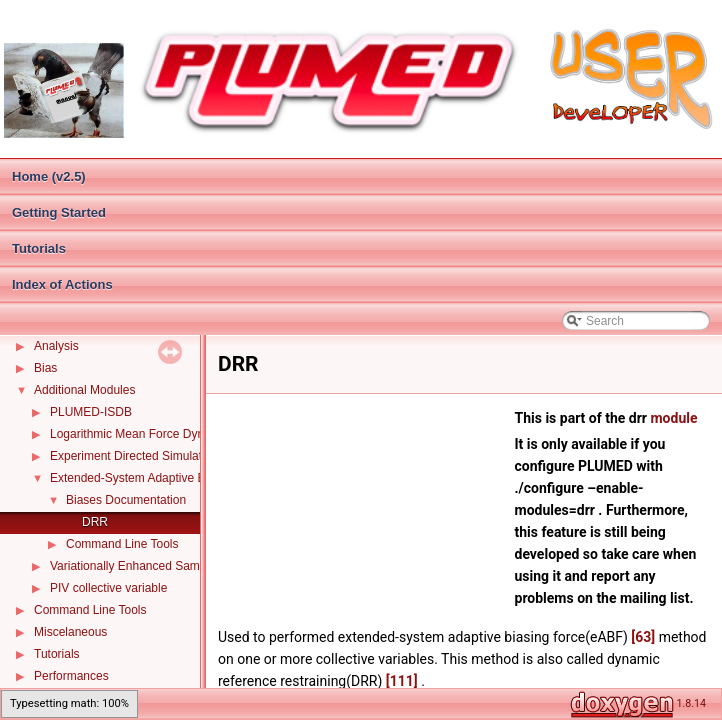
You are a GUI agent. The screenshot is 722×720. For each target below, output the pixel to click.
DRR (95, 522)
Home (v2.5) (49, 176)
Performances (71, 676)
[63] (643, 637)
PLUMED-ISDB (91, 412)
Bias (45, 368)
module (673, 418)
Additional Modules (84, 390)
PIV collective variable (108, 588)
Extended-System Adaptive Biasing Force (160, 478)
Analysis (56, 346)
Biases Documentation (126, 500)
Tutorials (39, 248)
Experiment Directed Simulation (134, 456)
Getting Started (59, 212)
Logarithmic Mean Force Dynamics (142, 434)
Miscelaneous (70, 632)
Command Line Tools (122, 544)
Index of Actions (62, 284)
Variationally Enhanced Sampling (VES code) (170, 566)
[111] (402, 681)
